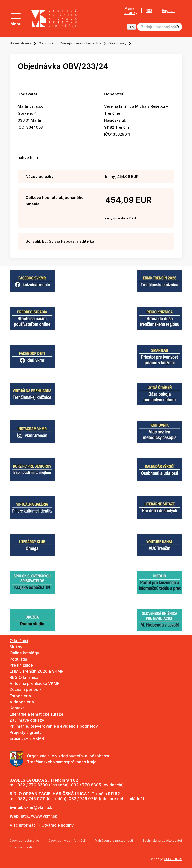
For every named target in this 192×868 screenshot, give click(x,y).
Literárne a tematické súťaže (37, 714)
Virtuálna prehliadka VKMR (35, 683)
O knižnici (46, 43)
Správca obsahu (22, 847)
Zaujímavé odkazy (27, 720)
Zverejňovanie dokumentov (81, 43)
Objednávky (117, 43)
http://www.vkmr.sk (39, 816)
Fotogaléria (20, 696)
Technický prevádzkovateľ (162, 841)
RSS (149, 10)
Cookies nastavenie (24, 841)
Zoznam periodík (26, 689)
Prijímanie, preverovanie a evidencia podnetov (54, 726)
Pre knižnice (21, 665)
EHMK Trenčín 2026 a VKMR (37, 671)
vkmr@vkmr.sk (38, 807)
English (168, 11)
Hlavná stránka (21, 43)
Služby (16, 647)
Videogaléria (22, 702)
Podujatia (18, 659)
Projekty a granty (26, 732)
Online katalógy (24, 653)
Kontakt (17, 708)
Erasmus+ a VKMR (27, 738)
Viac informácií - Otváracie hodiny (42, 825)
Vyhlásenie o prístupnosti (114, 841)
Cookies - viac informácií (67, 841)
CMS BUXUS (173, 859)
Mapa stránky (131, 10)
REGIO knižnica (24, 677)
